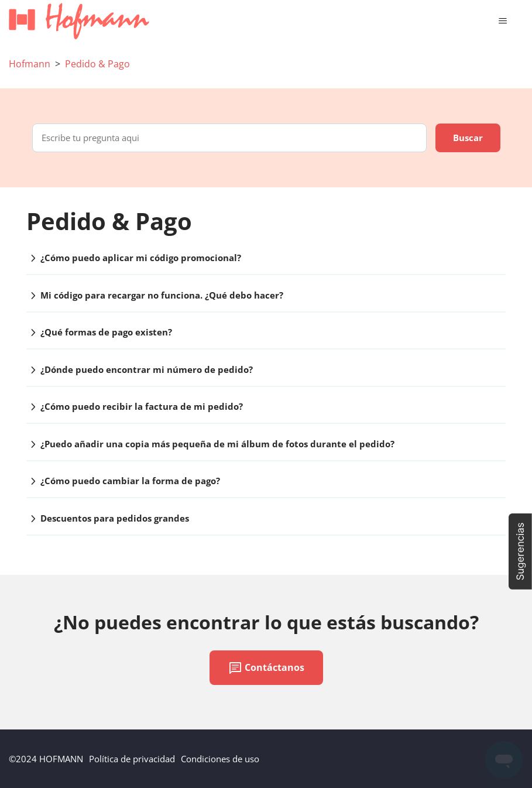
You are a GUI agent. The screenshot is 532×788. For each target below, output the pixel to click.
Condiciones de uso (220, 759)
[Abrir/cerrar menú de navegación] (502, 21)
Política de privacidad (132, 759)
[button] (520, 551)
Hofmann (30, 64)
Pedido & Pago (97, 64)
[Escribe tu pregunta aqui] (229, 138)
